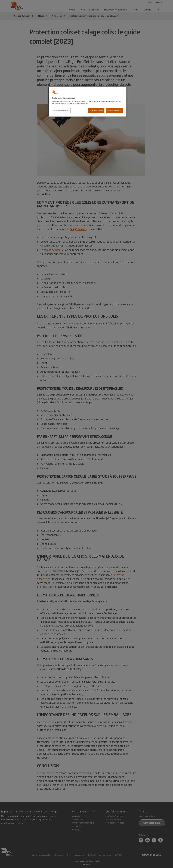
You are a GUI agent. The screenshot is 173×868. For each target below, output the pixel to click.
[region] (87, 102)
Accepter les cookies (114, 110)
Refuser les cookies (96, 110)
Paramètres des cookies (61, 110)
